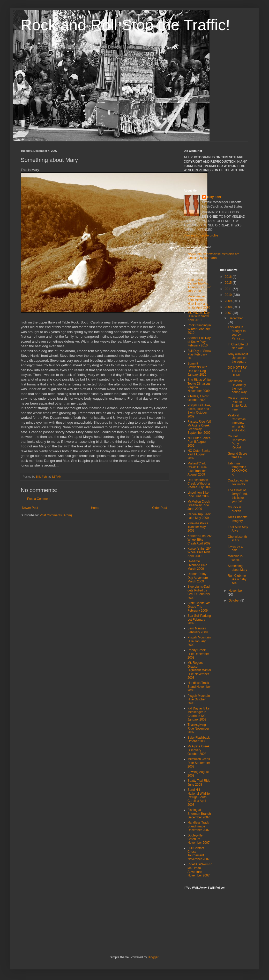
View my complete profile (201, 235)
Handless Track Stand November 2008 (199, 687)
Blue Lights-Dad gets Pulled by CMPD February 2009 (199, 592)
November (236, 591)
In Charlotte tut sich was (238, 346)
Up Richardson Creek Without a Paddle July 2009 (199, 484)
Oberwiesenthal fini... (237, 539)
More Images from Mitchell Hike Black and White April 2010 (199, 302)
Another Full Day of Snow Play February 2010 (199, 342)
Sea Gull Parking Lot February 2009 (199, 619)
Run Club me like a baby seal (237, 579)
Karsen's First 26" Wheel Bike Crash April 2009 (200, 540)
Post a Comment (39, 499)
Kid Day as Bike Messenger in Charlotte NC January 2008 (199, 714)
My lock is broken (234, 509)
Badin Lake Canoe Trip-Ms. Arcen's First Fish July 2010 (199, 285)
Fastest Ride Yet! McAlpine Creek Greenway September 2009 (199, 427)
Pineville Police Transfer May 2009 (198, 527)
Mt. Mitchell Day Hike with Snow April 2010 (199, 316)
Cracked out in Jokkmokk (238, 482)
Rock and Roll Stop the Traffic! (125, 25)
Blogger (153, 957)
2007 (229, 313)
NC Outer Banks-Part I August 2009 (199, 455)
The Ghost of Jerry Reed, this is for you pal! (238, 496)
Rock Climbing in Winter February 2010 (199, 329)
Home (95, 508)
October (234, 600)
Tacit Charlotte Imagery (238, 519)
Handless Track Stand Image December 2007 (199, 826)
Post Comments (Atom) (56, 515)
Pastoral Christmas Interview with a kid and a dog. (237, 423)
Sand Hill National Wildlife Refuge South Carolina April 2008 (199, 797)
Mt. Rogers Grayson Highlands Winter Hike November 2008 (199, 670)
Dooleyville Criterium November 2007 (199, 839)
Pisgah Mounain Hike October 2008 (199, 700)
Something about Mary (237, 568)
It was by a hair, (235, 548)
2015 (229, 283)
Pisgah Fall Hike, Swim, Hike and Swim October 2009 (199, 411)
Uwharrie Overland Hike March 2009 (197, 565)
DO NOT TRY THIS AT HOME (237, 371)
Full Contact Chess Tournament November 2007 (199, 854)
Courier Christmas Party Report (237, 442)
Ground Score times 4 (237, 455)
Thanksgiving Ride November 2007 (198, 728)
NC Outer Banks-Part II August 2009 (199, 442)
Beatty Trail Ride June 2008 (199, 783)
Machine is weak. (235, 558)
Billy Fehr (214, 197)
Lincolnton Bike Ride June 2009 (198, 494)
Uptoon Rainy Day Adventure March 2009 (198, 578)
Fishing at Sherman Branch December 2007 (199, 814)
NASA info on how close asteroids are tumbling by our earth (214, 256)
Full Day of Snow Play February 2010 (199, 355)
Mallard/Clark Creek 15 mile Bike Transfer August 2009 (197, 469)
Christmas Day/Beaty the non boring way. (237, 387)
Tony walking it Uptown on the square (238, 358)
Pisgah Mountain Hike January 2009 (199, 641)
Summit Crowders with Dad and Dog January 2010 (197, 369)
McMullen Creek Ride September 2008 (199, 763)
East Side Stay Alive (238, 529)
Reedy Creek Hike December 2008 (198, 654)
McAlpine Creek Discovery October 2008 (199, 750)
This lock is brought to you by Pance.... (237, 333)
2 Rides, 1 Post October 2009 (198, 398)
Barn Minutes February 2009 (198, 630)
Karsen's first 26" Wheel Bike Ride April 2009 (199, 552)
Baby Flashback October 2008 (199, 739)
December (236, 318)
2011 (229, 289)
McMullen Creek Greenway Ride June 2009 (199, 505)
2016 (229, 277)
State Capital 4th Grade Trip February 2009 (199, 607)
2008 (229, 307)
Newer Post (30, 508)
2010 (229, 295)
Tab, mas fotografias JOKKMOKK (237, 469)
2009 (229, 301)
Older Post (159, 508)
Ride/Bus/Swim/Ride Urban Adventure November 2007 (200, 870)
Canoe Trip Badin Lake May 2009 (200, 516)
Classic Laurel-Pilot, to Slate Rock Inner (238, 404)
